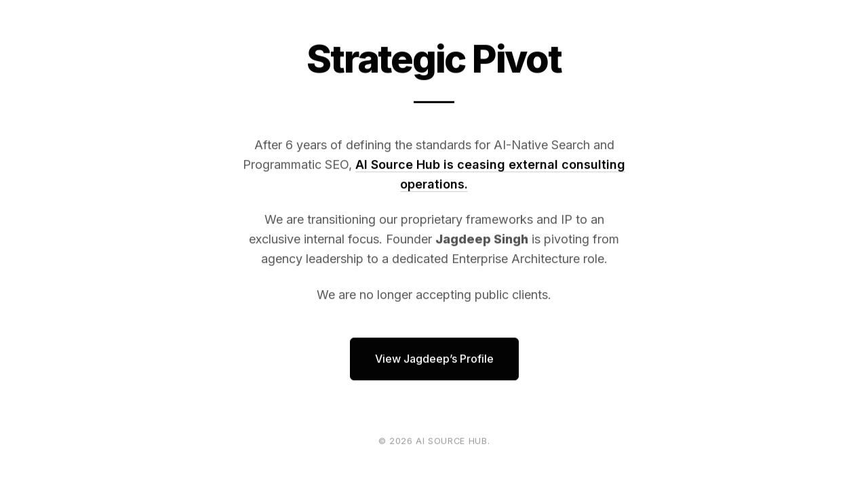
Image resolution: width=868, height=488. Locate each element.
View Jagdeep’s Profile (434, 359)
